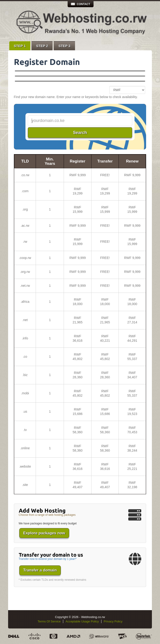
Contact (84, 4)
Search (80, 133)
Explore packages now (44, 533)
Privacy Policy (113, 621)
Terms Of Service (49, 621)
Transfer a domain (40, 570)
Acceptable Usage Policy (82, 621)
